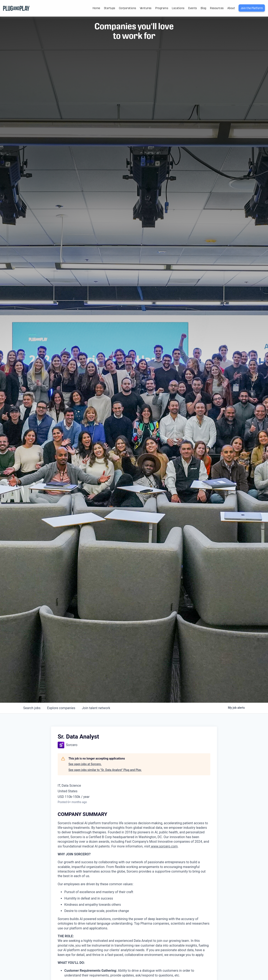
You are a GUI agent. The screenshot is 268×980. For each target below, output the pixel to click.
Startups (110, 8)
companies (61, 708)
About (231, 8)
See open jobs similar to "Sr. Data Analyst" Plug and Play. (105, 770)
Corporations (127, 8)
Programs (162, 8)
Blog (203, 8)
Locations (178, 8)
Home (96, 8)
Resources (217, 8)
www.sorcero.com (164, 846)
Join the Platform (252, 8)
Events (192, 8)
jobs (32, 708)
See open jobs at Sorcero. (85, 764)
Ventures (146, 8)
